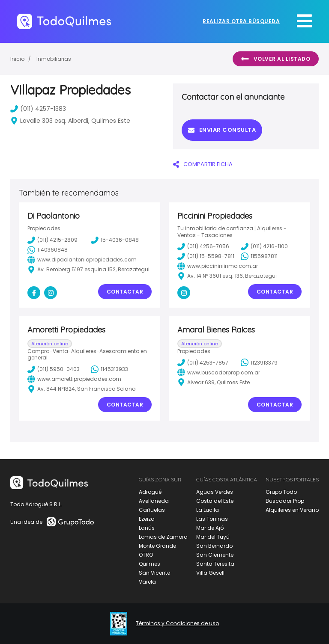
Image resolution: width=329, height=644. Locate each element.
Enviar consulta (222, 130)
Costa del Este (215, 501)
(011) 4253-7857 (203, 362)
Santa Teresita (215, 564)
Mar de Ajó (210, 528)
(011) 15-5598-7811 (206, 256)
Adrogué (150, 492)
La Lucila (208, 510)
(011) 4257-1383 (38, 109)
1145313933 (109, 369)
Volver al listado (276, 59)
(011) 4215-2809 (52, 240)
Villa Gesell (210, 573)
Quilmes (150, 564)
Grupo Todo (281, 492)
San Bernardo (214, 546)
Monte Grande (157, 546)
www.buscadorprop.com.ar (219, 372)
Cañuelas (152, 510)
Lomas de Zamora (163, 537)
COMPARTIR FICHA (203, 164)
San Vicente (154, 573)
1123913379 (259, 362)
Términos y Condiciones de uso (177, 623)
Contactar (125, 292)
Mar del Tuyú (213, 537)
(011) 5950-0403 (54, 369)
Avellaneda (154, 501)
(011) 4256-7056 (203, 246)
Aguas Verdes (215, 492)
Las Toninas (212, 519)
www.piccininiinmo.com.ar (218, 266)
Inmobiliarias (54, 59)
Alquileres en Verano (292, 510)
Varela (147, 582)
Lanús (147, 528)
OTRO (146, 555)
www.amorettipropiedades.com (74, 379)
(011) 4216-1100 (264, 246)
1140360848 (48, 250)
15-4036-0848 (115, 240)
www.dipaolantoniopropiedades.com (82, 260)
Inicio (17, 59)
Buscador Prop (285, 501)
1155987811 (259, 256)
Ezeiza (147, 519)
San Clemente (215, 555)
